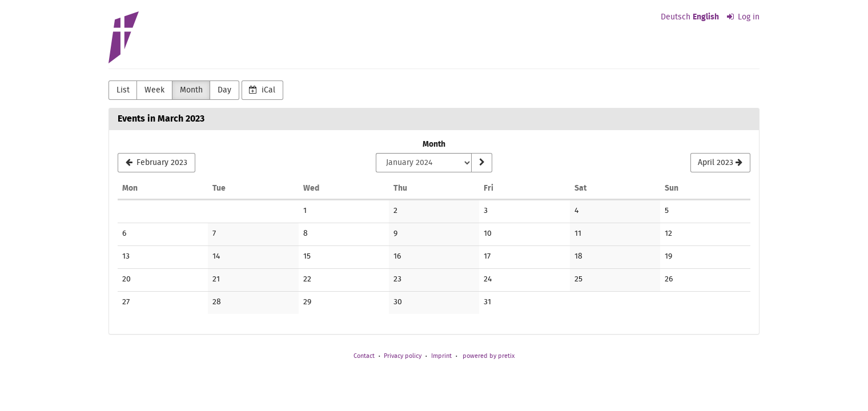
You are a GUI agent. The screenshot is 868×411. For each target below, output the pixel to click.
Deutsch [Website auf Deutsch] (676, 17)
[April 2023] (720, 163)
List (123, 90)
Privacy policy (403, 356)
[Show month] (481, 163)
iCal (262, 90)
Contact (364, 356)
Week (154, 90)
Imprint (441, 356)
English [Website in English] (706, 17)
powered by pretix (489, 356)
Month (191, 90)
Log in (744, 17)
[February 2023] (156, 163)
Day (224, 90)
